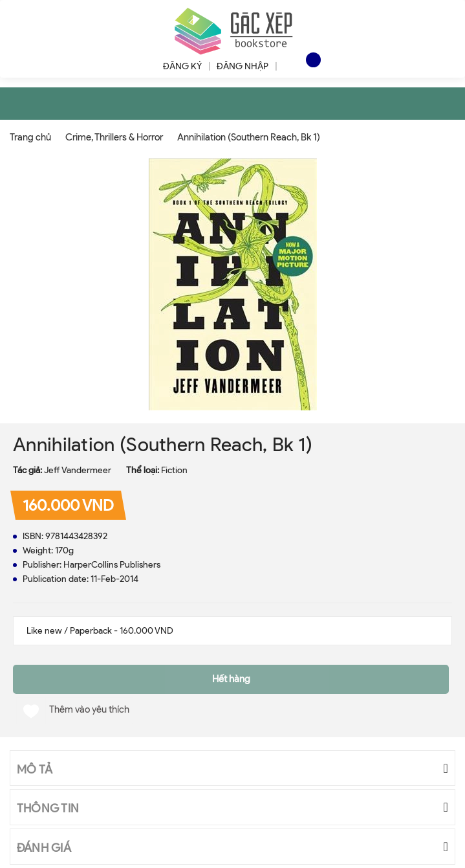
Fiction (174, 470)
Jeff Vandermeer (78, 470)
